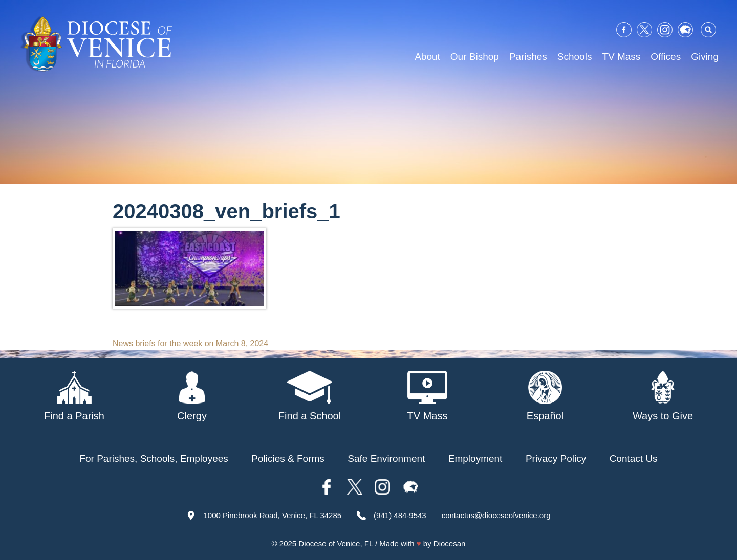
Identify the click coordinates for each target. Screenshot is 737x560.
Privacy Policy (556, 458)
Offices (666, 57)
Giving (705, 57)
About (427, 57)
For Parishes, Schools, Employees (154, 458)
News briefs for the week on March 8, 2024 (190, 343)
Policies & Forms (288, 458)
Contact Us (634, 458)
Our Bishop (475, 57)
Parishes (528, 57)
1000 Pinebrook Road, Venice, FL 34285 (272, 515)
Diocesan (450, 543)
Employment (475, 458)
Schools (575, 57)
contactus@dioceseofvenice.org (496, 515)
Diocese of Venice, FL (335, 543)
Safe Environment (386, 458)
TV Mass (621, 57)
